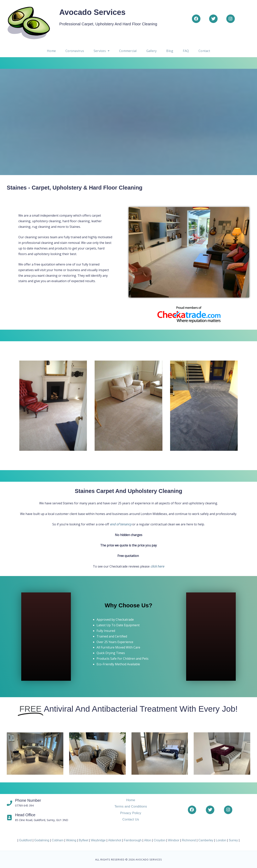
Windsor (173, 840)
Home (53, 51)
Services (102, 51)
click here (157, 566)
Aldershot (115, 840)
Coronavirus (76, 51)
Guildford (26, 840)
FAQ (185, 51)
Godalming (42, 840)
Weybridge (98, 840)
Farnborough (133, 840)
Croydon (159, 840)
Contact (203, 51)
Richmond (188, 840)
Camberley (205, 840)
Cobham (58, 840)
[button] (102, 51)
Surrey (233, 840)
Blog (169, 51)
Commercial (128, 51)
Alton (147, 840)
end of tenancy (121, 524)
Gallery (151, 51)
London (220, 840)
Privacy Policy (131, 813)
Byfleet (84, 840)
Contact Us (131, 819)
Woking (72, 840)
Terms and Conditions (131, 806)
